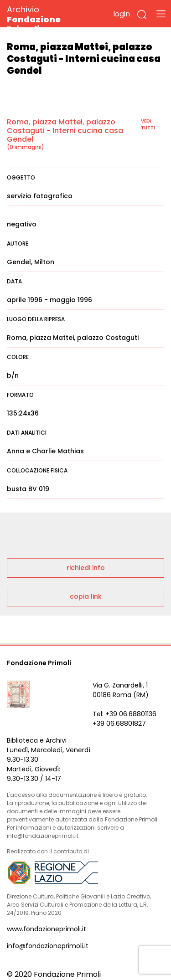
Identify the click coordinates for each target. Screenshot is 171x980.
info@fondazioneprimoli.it (48, 946)
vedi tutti (148, 124)
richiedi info (86, 568)
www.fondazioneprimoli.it (47, 929)
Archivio (50, 19)
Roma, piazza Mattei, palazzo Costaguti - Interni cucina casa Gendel (65, 131)
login (122, 14)
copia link (86, 596)
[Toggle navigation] (161, 14)
